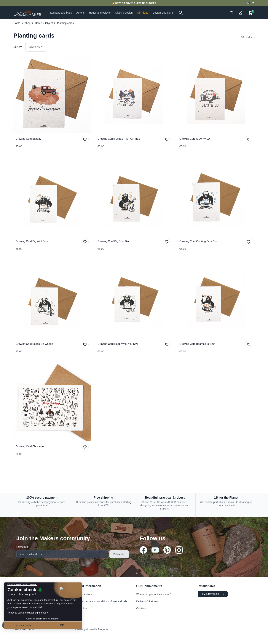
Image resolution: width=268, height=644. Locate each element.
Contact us (81, 608)
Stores (79, 615)
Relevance (36, 47)
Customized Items (24, 629)
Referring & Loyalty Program (91, 629)
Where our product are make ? (154, 594)
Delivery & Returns (147, 601)
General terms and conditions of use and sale (101, 601)
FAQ (77, 622)
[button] (181, 13)
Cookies (141, 608)
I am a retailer (213, 594)
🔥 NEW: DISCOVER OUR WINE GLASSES (134, 3)
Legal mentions (84, 594)
